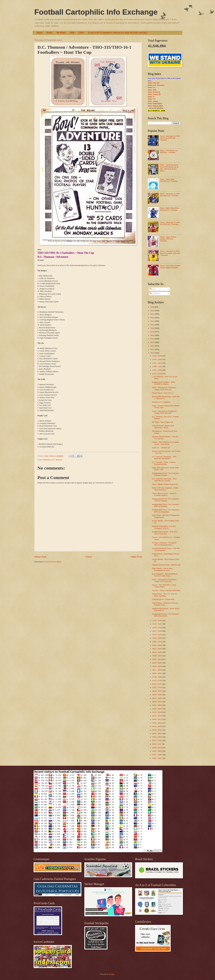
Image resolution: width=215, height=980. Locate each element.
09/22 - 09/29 (157, 649)
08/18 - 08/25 (157, 666)
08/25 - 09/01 (157, 663)
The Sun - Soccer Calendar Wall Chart (166, 590)
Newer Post (40, 557)
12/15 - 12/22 (157, 363)
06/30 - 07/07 (157, 691)
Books (49, 33)
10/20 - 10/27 (157, 635)
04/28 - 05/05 (157, 723)
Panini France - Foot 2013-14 (163, 393)
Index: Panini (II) (154, 94)
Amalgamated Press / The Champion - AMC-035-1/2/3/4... (166, 615)
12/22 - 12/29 (157, 359)
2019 (152, 332)
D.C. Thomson (57, 460)
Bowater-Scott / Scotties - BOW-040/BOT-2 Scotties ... (164, 383)
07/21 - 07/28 (157, 681)
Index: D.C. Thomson (156, 85)
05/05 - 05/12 (157, 719)
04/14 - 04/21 (157, 730)
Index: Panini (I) (154, 92)
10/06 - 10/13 (157, 642)
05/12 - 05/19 (157, 716)
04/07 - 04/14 (157, 734)
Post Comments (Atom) (53, 562)
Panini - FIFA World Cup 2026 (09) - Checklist (169, 152)
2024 (152, 314)
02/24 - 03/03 (157, 751)
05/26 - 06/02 (157, 709)
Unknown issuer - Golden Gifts (163, 599)
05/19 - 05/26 (157, 712)
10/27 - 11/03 (157, 631)
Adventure (47, 460)
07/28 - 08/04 (157, 677)
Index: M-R (152, 90)
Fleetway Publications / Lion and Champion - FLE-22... (164, 527)
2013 (152, 353)
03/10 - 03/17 (157, 744)
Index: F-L (152, 87)
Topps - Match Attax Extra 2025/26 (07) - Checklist (169, 209)
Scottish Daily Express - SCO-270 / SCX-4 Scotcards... (165, 533)
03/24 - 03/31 (157, 737)
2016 (152, 342)
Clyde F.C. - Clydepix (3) (161, 448)
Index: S (151, 97)
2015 (152, 346)
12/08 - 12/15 (157, 366)
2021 (152, 325)
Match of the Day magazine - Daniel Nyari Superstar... (165, 489)
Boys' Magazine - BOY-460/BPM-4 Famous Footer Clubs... (165, 575)
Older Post (136, 557)
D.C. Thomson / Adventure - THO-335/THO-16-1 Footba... (164, 480)
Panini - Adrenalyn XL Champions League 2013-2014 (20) (164, 412)
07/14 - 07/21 (157, 684)
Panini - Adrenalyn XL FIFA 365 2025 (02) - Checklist (170, 223)
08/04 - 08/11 (157, 673)
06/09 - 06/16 (157, 702)
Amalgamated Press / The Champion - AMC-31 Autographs (166, 511)
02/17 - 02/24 (157, 755)
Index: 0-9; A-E (154, 83)
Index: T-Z (152, 99)
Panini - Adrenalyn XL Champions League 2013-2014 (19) (164, 580)
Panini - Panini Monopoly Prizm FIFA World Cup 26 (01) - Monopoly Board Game (169, 168)
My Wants (61, 33)
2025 (152, 311)
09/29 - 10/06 (157, 645)
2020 (152, 328)
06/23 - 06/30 (157, 695)
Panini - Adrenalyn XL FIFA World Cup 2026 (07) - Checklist (170, 138)
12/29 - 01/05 (157, 356)
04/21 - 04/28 (157, 726)
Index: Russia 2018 (155, 106)
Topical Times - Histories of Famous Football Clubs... (165, 604)
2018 (152, 335)
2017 (152, 339)
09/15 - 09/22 (157, 652)
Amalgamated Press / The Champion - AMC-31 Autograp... (166, 505)
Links (81, 33)
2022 (152, 321)
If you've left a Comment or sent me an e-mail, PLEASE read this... (118, 33)
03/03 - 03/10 (157, 748)
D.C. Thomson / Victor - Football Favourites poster (164, 463)
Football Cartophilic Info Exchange (96, 12)
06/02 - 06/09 (157, 705)
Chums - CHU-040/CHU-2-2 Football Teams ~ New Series (165, 443)
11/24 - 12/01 (157, 374)
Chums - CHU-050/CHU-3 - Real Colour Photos (164, 586)
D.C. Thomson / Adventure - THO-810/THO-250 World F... (164, 458)
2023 (152, 318)
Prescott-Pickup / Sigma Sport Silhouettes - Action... (163, 427)
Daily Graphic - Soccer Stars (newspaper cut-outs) (162, 569)
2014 (152, 350)
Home (40, 33)
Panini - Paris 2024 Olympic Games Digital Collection (170, 267)
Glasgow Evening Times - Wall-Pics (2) (166, 565)
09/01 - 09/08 (157, 659)
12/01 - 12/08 (157, 370)
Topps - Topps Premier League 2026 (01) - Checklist (168, 239)
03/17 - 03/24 (157, 741)
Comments (155, 294)
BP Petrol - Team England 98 (163, 422)
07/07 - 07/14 (157, 688)
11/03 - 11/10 (157, 628)
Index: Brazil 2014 (155, 103)
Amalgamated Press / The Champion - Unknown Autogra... (166, 474)
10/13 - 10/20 (157, 638)
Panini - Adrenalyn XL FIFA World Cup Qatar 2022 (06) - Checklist (170, 253)
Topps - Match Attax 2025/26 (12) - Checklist (169, 180)
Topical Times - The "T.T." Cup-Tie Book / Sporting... (164, 595)
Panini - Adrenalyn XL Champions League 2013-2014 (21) (164, 388)
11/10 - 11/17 (157, 624)
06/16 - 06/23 (157, 698)
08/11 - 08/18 (157, 670)
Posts (153, 289)
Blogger (112, 974)
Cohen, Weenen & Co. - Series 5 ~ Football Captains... (165, 494)
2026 (152, 307)
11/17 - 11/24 (157, 621)
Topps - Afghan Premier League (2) (165, 484)
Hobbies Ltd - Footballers (161, 402)
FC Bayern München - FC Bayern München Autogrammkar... (164, 544)
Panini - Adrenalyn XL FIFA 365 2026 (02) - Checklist (170, 195)
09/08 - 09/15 (157, 656)
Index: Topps (153, 101)
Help (72, 33)
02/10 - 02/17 (157, 758)
